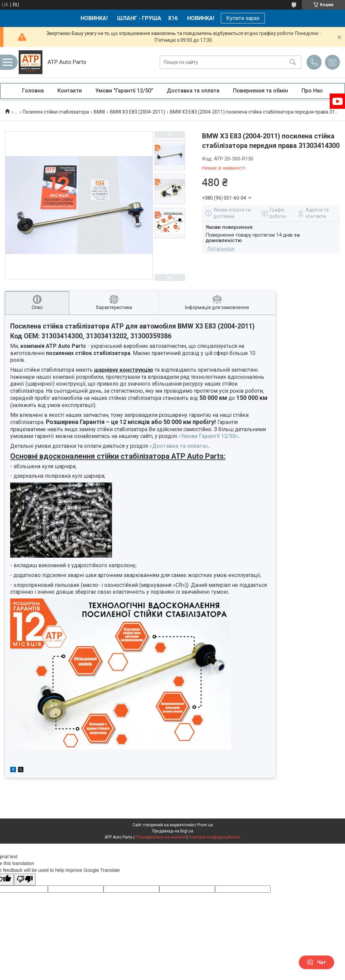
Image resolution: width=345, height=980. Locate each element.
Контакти (70, 91)
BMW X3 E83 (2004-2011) (138, 112)
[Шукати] (293, 62)
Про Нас (312, 91)
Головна (33, 91)
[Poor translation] (25, 880)
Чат (316, 962)
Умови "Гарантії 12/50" (124, 91)
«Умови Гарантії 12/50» (208, 436)
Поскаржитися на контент (160, 837)
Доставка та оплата (193, 91)
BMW (99, 112)
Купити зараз (243, 18)
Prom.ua (205, 825)
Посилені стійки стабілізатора (56, 112)
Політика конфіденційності (214, 837)
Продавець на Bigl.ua (173, 831)
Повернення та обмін (260, 91)
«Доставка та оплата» (179, 446)
